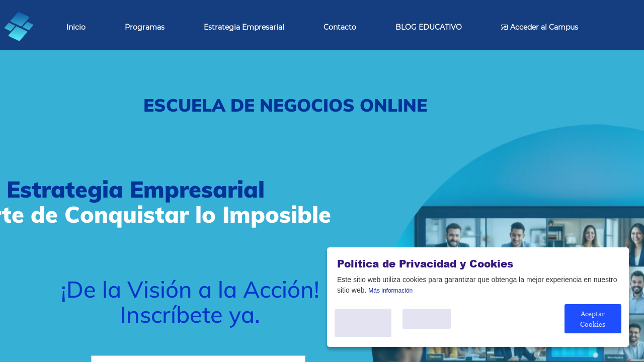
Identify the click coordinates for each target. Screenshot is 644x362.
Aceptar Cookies (592, 327)
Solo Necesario (431, 327)
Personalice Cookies (366, 327)
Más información (390, 299)
